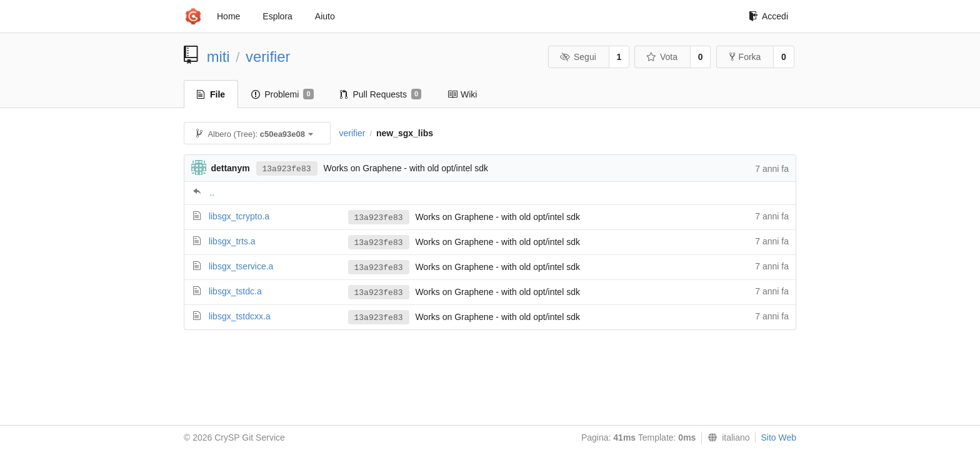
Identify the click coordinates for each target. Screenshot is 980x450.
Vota (662, 57)
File (211, 94)
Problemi (282, 94)
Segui (577, 57)
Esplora (277, 16)
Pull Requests (381, 94)
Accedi (768, 16)
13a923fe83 (287, 169)
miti (218, 57)
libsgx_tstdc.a (235, 291)
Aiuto (325, 16)
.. (212, 192)
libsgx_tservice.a (241, 266)
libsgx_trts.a (232, 241)
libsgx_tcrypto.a (239, 216)
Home (228, 16)
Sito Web (778, 437)
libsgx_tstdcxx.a (240, 316)
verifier (268, 57)
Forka (745, 57)
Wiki (462, 94)
